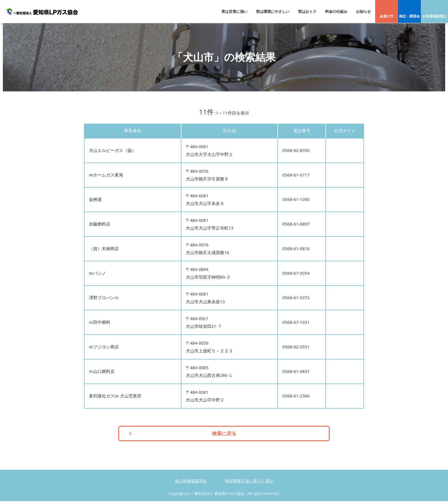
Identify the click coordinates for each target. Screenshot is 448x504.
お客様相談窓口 (435, 16)
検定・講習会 (409, 16)
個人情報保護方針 (191, 484)
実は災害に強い (234, 11)
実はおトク (307, 11)
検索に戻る (224, 435)
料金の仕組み (336, 11)
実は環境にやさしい (273, 11)
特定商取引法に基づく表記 (249, 484)
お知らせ (363, 11)
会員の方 (387, 16)
